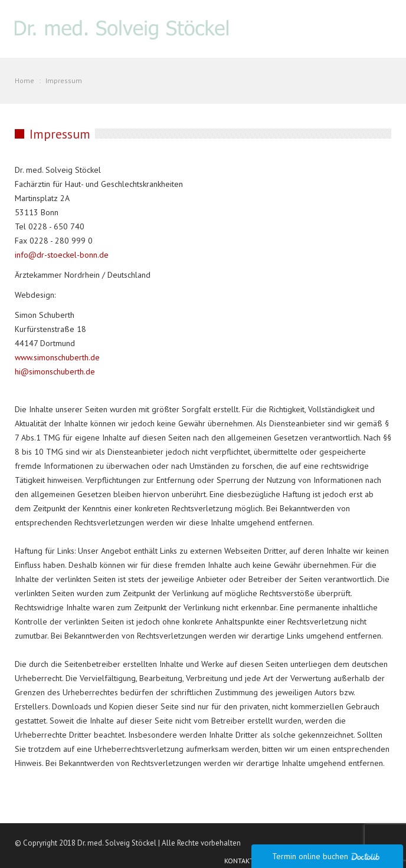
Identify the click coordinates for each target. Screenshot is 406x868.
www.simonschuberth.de (57, 357)
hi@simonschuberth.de (55, 371)
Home (24, 80)
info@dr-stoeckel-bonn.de (62, 255)
